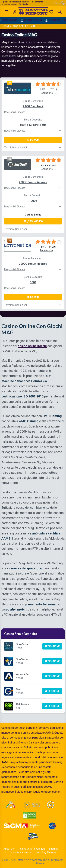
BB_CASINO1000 (33, 221)
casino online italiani (32, 346)
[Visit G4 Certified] (52, 826)
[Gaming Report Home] (33, 12)
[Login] (15, 12)
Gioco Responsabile (21, 852)
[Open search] (60, 12)
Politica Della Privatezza (31, 849)
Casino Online (20, 26)
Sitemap (54, 849)
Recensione (52, 646)
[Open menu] (6, 12)
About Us (9, 849)
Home (7, 26)
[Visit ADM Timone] (11, 805)
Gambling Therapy (46, 852)
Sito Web (33, 140)
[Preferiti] (51, 12)
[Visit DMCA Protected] (30, 815)
